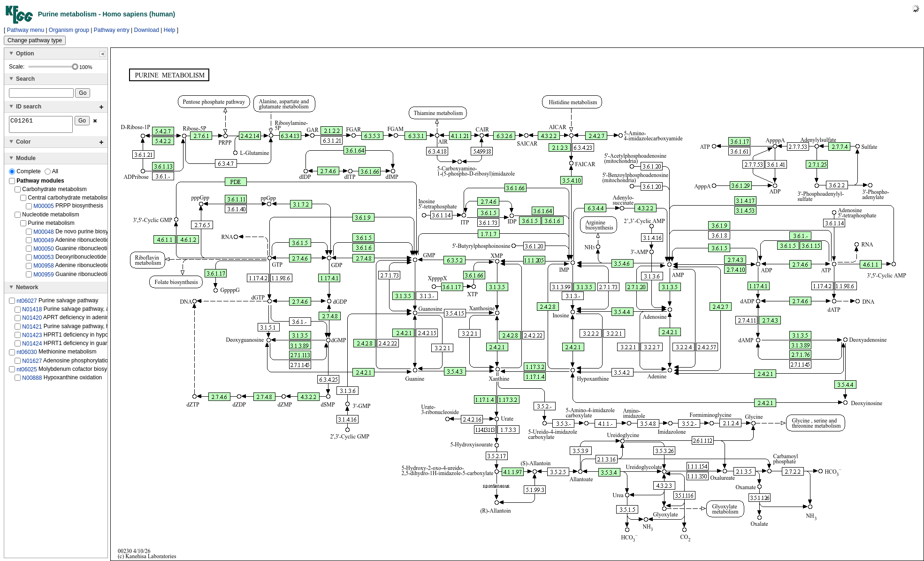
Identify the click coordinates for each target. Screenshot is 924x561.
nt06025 (27, 372)
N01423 (32, 338)
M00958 (43, 269)
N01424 (32, 346)
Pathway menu (26, 30)
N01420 (32, 321)
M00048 (43, 234)
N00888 (32, 381)
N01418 (32, 312)
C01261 (41, 126)
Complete (26, 174)
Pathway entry (112, 30)
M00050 (43, 252)
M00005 (43, 209)
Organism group (69, 30)
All (51, 174)
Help (170, 30)
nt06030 (27, 355)
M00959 (43, 277)
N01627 (32, 363)
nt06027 (27, 304)
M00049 (43, 243)
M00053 (43, 260)
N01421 (32, 329)
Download (147, 30)
